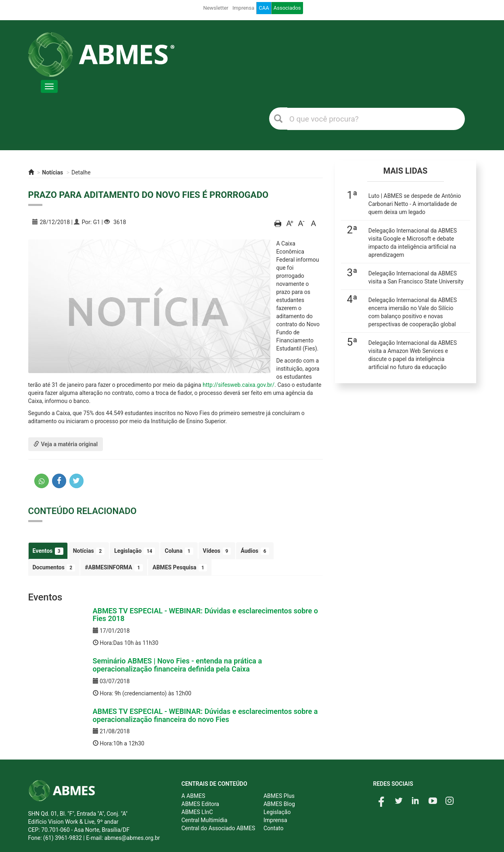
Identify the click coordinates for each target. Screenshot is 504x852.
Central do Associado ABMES (219, 828)
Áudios (255, 551)
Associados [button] (287, 8)
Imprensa (243, 8)
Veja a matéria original (66, 444)
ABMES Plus (279, 796)
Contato (273, 828)
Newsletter (216, 8)
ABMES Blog (279, 804)
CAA (264, 8)
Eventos (48, 551)
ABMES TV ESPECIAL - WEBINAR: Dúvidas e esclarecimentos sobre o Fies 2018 (205, 615)
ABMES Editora (200, 804)
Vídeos (217, 551)
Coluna (179, 551)
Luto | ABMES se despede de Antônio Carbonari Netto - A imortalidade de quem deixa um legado (415, 204)
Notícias (52, 172)
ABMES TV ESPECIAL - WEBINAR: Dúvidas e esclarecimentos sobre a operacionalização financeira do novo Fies (205, 715)
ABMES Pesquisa (180, 568)
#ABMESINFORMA (114, 568)
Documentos (54, 568)
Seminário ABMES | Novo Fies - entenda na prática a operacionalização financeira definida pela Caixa (178, 665)
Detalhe (81, 172)
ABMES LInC (197, 812)
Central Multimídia (205, 820)
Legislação (135, 551)
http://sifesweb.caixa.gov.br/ (238, 385)
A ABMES (193, 796)
